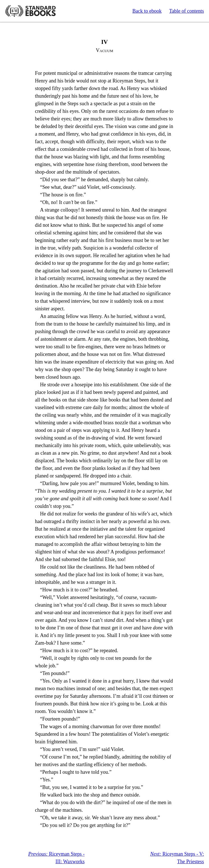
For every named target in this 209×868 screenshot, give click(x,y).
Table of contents (187, 11)
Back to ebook (147, 11)
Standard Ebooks (30, 11)
